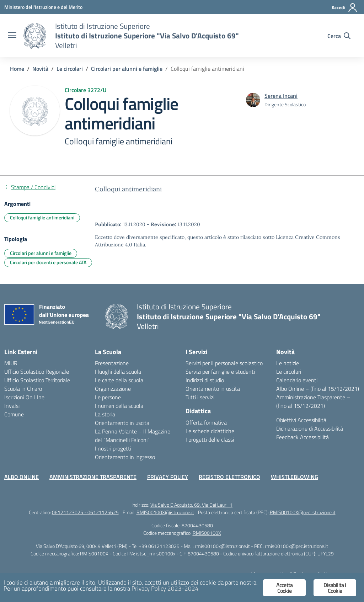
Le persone (108, 397)
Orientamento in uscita (122, 423)
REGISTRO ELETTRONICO (229, 477)
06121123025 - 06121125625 (85, 512)
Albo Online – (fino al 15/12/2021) (318, 389)
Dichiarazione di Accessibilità (310, 428)
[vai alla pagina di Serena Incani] (281, 96)
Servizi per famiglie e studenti (220, 372)
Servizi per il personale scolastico (224, 363)
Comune (14, 414)
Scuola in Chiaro (23, 389)
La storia (105, 414)
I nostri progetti (113, 448)
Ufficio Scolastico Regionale (37, 372)
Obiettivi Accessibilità (301, 420)
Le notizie (288, 363)
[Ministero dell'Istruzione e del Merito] (43, 7)
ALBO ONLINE (22, 477)
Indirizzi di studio (205, 380)
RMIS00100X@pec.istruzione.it (303, 512)
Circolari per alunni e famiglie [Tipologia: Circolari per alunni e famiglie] (41, 253)
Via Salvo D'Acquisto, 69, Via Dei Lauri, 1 (191, 505)
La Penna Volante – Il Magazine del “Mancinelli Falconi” (133, 436)
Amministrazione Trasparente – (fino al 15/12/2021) (313, 401)
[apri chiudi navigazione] (12, 36)
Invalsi (12, 406)
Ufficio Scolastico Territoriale (37, 380)
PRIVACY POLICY (168, 477)
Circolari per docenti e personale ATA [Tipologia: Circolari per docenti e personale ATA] (48, 262)
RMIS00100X (207, 533)
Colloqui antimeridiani (128, 189)
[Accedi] (345, 7)
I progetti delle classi (210, 439)
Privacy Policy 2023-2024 (165, 588)
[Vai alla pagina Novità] (40, 69)
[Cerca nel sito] (339, 36)
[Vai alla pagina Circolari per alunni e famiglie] (127, 69)
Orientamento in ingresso (125, 457)
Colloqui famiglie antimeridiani (42, 217)
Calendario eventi (297, 380)
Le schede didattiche (210, 431)
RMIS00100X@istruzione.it (165, 512)
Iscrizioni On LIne (24, 397)
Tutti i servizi (200, 397)
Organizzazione (113, 389)
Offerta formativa (206, 422)
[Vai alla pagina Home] (17, 69)
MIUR (11, 363)
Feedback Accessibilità (303, 437)
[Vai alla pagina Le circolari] (70, 69)
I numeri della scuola (119, 406)
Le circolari (289, 372)
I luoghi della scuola (118, 372)
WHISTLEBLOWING (295, 477)
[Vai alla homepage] (35, 36)
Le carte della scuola (119, 380)
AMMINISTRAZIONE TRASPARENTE (93, 477)
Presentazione (112, 363)
